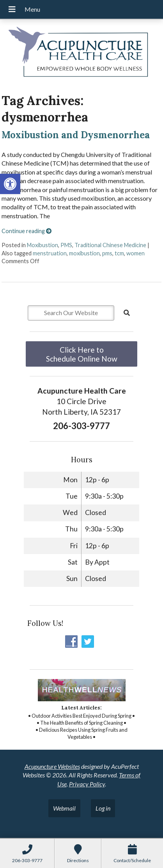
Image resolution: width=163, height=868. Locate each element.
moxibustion (84, 253)
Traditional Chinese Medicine (110, 245)
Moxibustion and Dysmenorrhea (76, 135)
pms (107, 253)
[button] (10, 184)
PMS (66, 245)
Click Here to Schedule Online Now (82, 354)
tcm (119, 253)
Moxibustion (43, 245)
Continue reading (27, 231)
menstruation (50, 253)
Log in (103, 808)
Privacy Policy (87, 784)
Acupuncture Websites (52, 766)
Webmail (64, 808)
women (136, 253)
